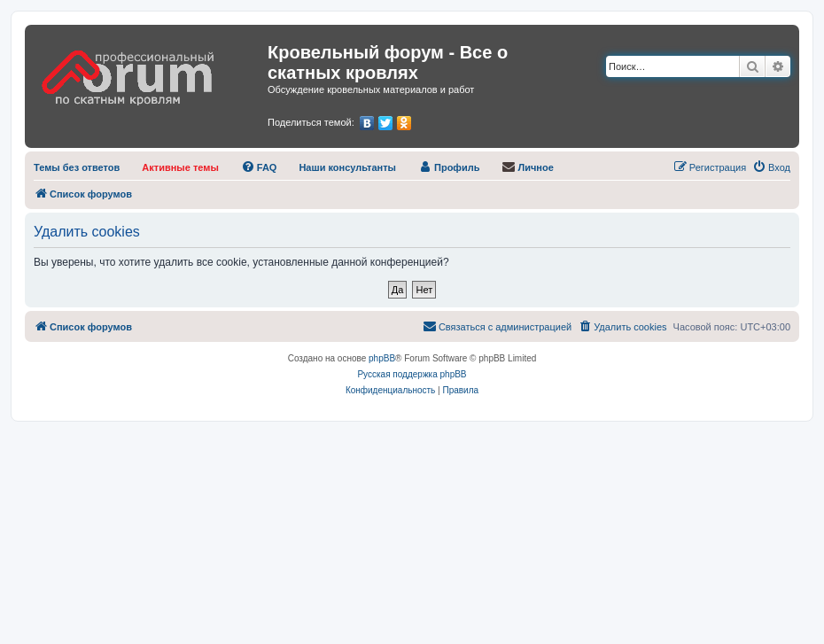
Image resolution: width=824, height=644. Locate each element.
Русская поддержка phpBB (412, 374)
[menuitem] (77, 167)
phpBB (382, 358)
